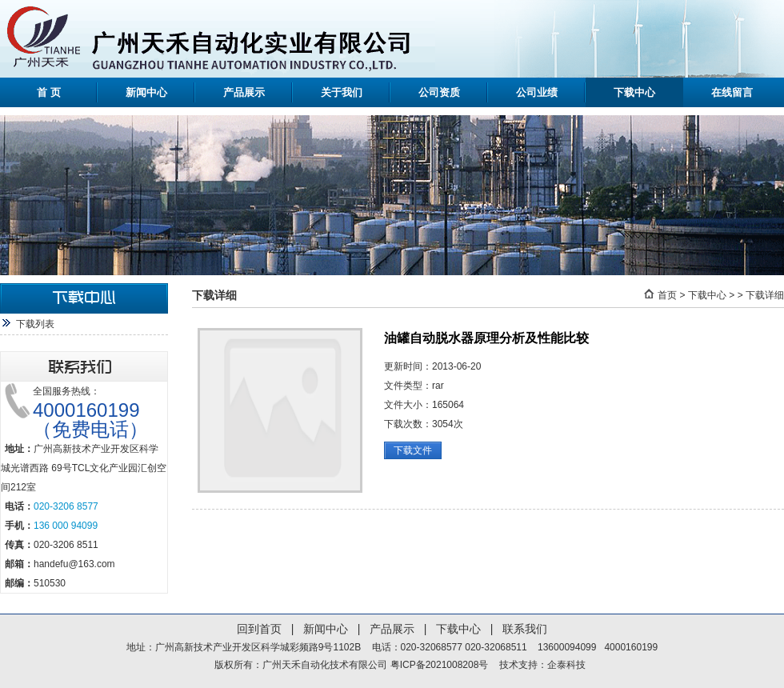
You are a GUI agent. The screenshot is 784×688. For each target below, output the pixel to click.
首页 (667, 295)
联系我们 (525, 629)
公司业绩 (537, 92)
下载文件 (413, 450)
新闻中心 (146, 92)
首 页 (49, 92)
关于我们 (342, 92)
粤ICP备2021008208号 (440, 665)
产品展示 (244, 92)
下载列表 (35, 324)
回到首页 (259, 629)
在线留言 (732, 92)
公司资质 (439, 92)
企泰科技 (566, 665)
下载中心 (634, 92)
